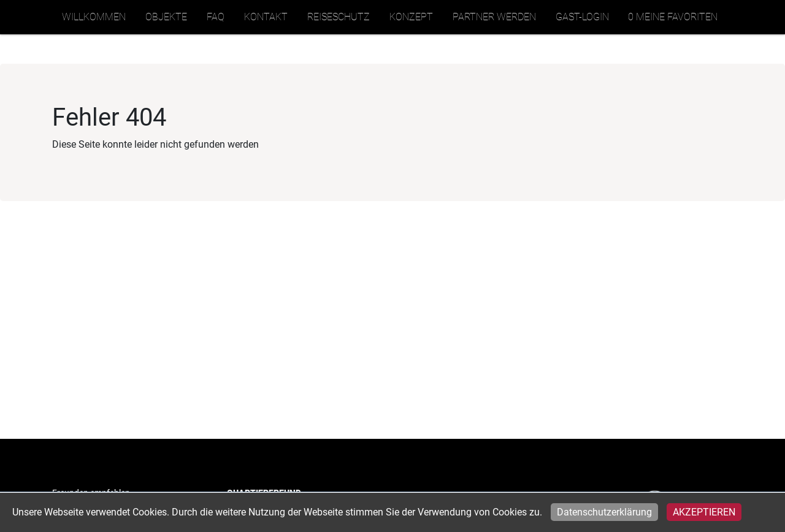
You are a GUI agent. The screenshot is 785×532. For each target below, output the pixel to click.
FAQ (216, 17)
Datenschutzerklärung (604, 512)
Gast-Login (582, 17)
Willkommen (94, 17)
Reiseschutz (339, 17)
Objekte (166, 17)
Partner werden (494, 17)
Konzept (411, 17)
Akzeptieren (704, 512)
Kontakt (266, 17)
